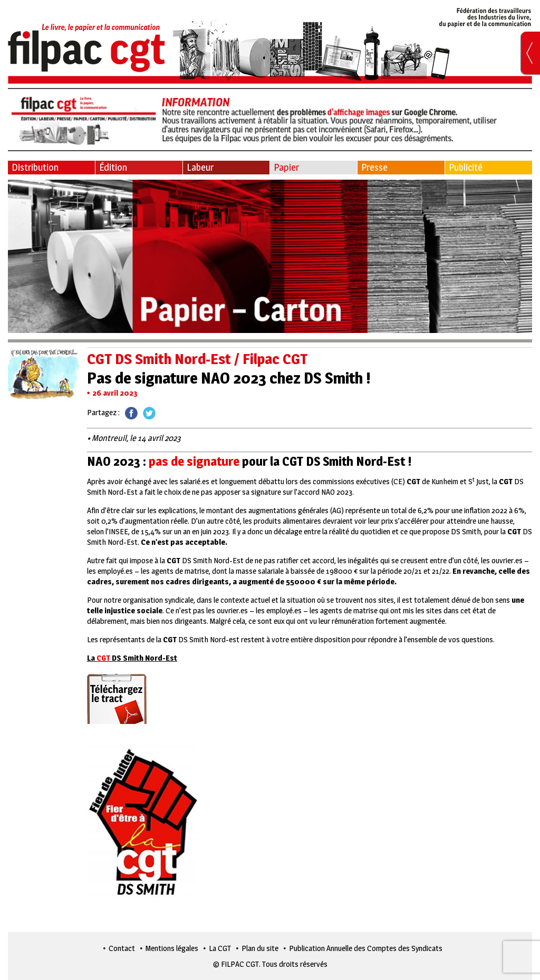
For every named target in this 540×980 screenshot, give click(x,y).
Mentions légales (172, 948)
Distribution (35, 167)
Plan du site (260, 948)
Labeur (200, 167)
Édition (113, 167)
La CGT (220, 948)
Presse (374, 167)
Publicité (466, 167)
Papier (286, 167)
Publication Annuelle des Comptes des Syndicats (366, 948)
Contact (122, 948)
